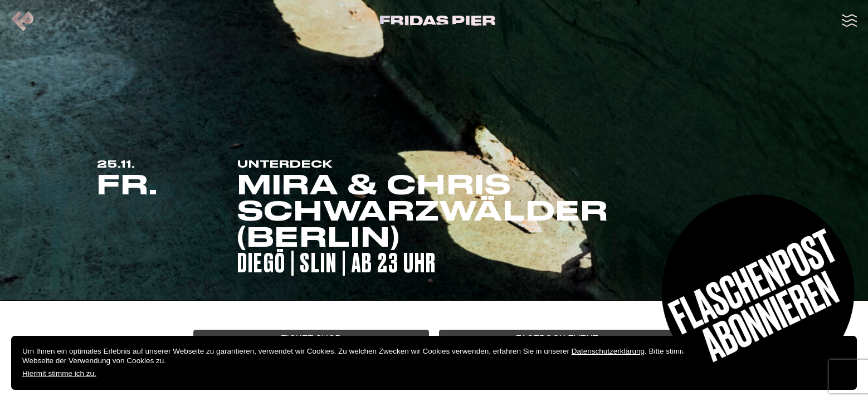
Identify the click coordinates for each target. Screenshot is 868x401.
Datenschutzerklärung (608, 351)
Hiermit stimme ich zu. (59, 373)
